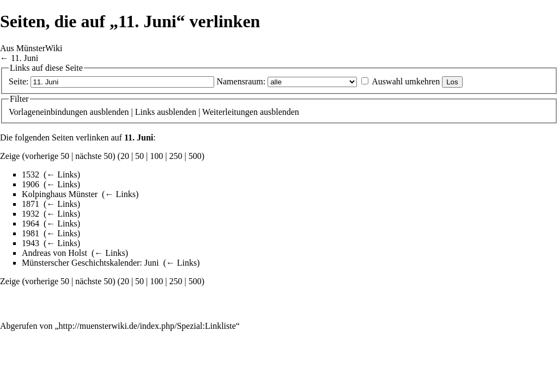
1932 (31, 214)
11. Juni (25, 58)
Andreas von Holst (54, 253)
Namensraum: (241, 81)
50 (139, 156)
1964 (31, 223)
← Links (62, 174)
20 (125, 156)
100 (156, 156)
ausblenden (110, 112)
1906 (31, 184)
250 (176, 156)
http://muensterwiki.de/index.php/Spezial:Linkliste (147, 326)
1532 (31, 174)
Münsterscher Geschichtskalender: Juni (90, 263)
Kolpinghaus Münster (60, 194)
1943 (31, 243)
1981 (31, 233)
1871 (31, 204)
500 (195, 156)
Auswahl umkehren (406, 81)
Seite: (19, 81)
